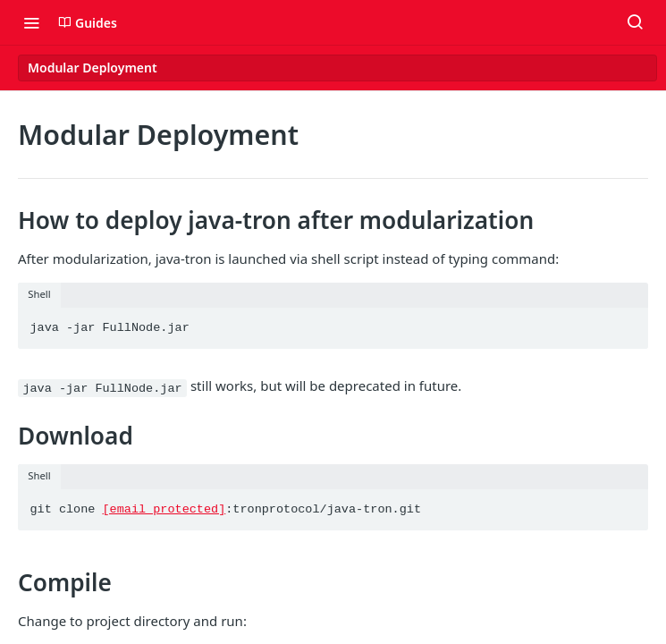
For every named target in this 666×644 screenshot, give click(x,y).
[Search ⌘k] (635, 22)
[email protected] (164, 509)
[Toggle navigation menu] (31, 22)
